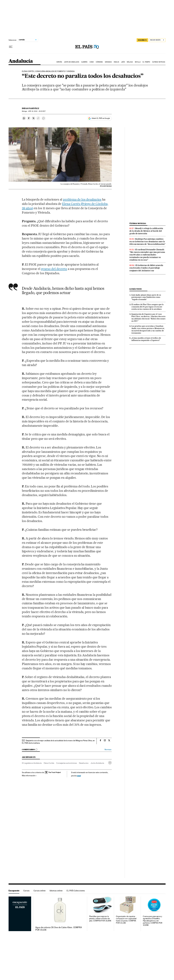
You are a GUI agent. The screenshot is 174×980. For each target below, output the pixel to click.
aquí (79, 776)
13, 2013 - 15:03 (37, 111)
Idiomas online (56, 891)
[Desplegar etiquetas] (110, 763)
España (59, 62)
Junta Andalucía (97, 763)
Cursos (26, 891)
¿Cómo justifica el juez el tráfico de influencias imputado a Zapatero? (146, 339)
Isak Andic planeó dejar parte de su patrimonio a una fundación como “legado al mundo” (146, 297)
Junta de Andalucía (72, 62)
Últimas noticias (159, 62)
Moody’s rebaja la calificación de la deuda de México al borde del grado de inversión (146, 231)
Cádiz (92, 62)
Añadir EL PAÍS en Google (101, 118)
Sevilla (138, 62)
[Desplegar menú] (11, 47)
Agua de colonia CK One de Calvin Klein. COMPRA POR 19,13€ (59, 929)
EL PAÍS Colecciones (76, 891)
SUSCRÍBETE (142, 40)
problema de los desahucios (82, 199)
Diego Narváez (31, 108)
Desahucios (84, 763)
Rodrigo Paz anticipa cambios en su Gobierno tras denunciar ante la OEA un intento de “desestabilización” (147, 242)
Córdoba (99, 62)
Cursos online (40, 891)
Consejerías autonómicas (67, 763)
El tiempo (146, 62)
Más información (29, 776)
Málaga (130, 62)
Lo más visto (136, 289)
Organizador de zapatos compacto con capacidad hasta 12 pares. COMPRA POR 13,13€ (126, 920)
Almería (84, 62)
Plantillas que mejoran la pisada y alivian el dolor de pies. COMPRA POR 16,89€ (100, 919)
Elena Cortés (49, 763)
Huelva (116, 62)
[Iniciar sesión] (157, 40)
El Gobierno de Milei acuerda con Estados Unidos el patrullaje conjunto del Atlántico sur (146, 268)
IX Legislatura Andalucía (32, 763)
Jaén (123, 62)
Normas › (108, 750)
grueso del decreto (54, 269)
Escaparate (14, 891)
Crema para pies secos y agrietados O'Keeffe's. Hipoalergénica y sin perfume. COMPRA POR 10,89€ (153, 921)
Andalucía (21, 61)
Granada (108, 62)
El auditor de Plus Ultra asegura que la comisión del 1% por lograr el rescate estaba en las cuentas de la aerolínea (147, 307)
